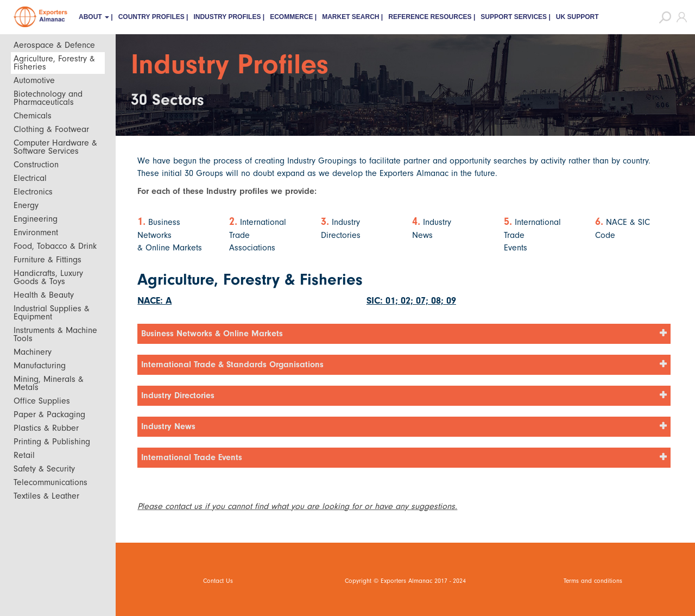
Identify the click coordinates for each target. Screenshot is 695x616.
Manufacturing (40, 366)
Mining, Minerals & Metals (49, 383)
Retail (24, 455)
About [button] (94, 17)
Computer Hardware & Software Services (55, 147)
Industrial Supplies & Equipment (52, 313)
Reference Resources (430, 17)
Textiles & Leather (46, 496)
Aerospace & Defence (54, 45)
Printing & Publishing (52, 442)
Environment (36, 232)
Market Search (350, 17)
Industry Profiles (227, 17)
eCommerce (291, 17)
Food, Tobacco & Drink (55, 246)
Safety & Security (44, 469)
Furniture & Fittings (48, 260)
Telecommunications (50, 482)
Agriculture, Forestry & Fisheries (54, 63)
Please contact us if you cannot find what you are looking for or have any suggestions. (297, 506)
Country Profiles (151, 17)
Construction (36, 165)
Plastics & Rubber (46, 428)
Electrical (30, 178)
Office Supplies (42, 401)
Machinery (33, 352)
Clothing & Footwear (51, 129)
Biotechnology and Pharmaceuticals (48, 98)
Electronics (33, 192)
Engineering (36, 219)
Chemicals (33, 116)
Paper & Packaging (49, 414)
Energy (26, 205)
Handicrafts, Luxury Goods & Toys (48, 277)
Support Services (514, 17)
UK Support (577, 17)
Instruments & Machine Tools (55, 334)
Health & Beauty (44, 295)
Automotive (34, 80)
